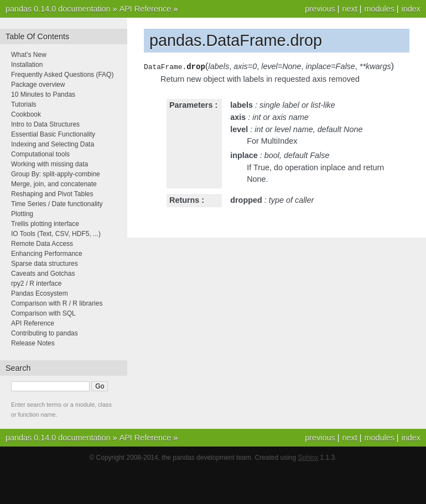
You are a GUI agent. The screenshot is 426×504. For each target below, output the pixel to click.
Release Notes (33, 343)
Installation (27, 65)
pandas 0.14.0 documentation (58, 9)
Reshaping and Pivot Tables (52, 194)
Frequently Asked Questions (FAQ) (62, 75)
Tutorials (24, 104)
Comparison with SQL (43, 313)
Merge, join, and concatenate (54, 184)
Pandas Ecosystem (40, 293)
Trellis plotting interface (45, 224)
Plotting (22, 214)
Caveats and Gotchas (43, 274)
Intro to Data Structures (45, 124)
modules (379, 9)
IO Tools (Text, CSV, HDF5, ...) (56, 234)
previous (320, 9)
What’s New (29, 55)
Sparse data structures (45, 264)
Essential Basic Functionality (53, 134)
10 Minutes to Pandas (43, 95)
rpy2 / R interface (36, 283)
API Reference (146, 9)
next (349, 9)
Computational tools (40, 154)
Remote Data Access (42, 244)
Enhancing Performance (47, 254)
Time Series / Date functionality (57, 204)
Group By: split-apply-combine (56, 174)
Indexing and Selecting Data (53, 144)
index (411, 9)
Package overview (38, 85)
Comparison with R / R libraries (57, 303)
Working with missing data (50, 164)
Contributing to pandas (45, 333)
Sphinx (308, 458)
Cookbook (26, 114)
